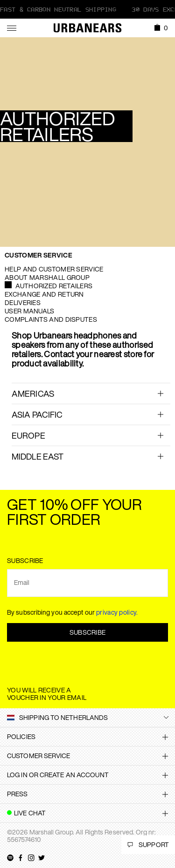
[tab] (91, 393)
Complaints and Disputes (51, 319)
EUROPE (28, 435)
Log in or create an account (58, 775)
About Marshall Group (47, 277)
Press (17, 794)
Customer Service (38, 255)
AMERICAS (33, 393)
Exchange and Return (44, 294)
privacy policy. (117, 612)
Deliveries (23, 302)
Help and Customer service (54, 269)
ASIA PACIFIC (37, 414)
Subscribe (88, 632)
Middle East (38, 456)
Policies (21, 736)
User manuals (30, 311)
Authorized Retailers (54, 286)
